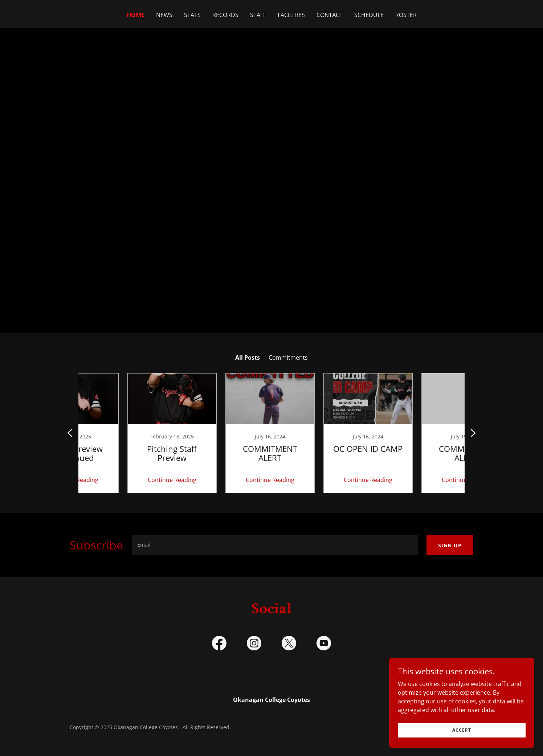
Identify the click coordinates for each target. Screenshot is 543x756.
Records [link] (225, 15)
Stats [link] (192, 15)
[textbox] (275, 545)
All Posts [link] (248, 357)
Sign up (450, 545)
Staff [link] (258, 15)
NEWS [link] (164, 15)
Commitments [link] (288, 357)
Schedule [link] (369, 15)
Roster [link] (406, 15)
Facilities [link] (291, 15)
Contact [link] (330, 15)
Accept (462, 730)
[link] (124, 433)
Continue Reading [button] (124, 480)
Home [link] (136, 15)
